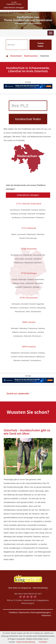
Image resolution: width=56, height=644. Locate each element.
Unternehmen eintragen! (28, 195)
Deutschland (14, 56)
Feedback (13, 612)
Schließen (43, 642)
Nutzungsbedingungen (40, 612)
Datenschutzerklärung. (26, 642)
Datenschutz (24, 612)
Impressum (46, 615)
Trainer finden (41, 45)
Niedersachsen (31, 56)
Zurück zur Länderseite (18, 394)
